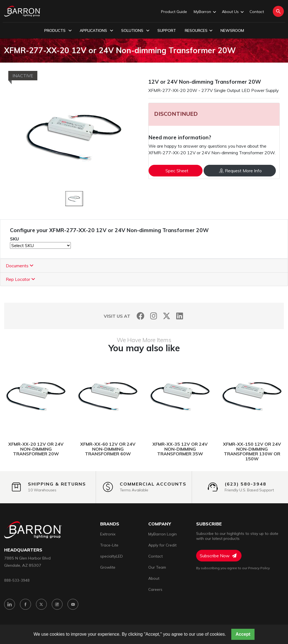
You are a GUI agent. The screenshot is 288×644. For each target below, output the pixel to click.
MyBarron (204, 12)
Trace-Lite (109, 545)
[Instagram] (154, 316)
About (154, 578)
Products (58, 31)
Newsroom (232, 30)
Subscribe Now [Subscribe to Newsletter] (218, 556)
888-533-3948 (17, 580)
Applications (96, 31)
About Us (232, 12)
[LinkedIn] (180, 316)
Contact (257, 12)
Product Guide (174, 12)
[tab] (144, 266)
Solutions (135, 31)
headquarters (23, 550)
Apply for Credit (162, 545)
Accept (243, 634)
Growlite (108, 567)
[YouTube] (75, 605)
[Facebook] (141, 316)
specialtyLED (111, 556)
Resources (199, 31)
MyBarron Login (163, 534)
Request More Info (240, 171)
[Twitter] (167, 316)
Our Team (157, 567)
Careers (155, 589)
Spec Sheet (177, 171)
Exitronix (108, 534)
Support (167, 30)
